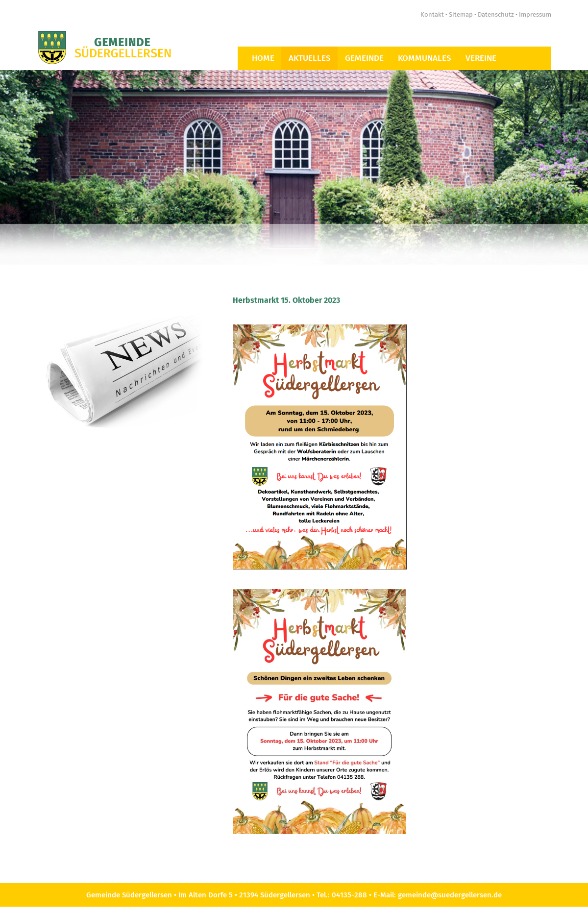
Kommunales (425, 58)
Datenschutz (496, 14)
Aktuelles (310, 58)
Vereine (481, 58)
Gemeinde (364, 58)
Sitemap (461, 14)
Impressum (535, 14)
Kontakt (432, 14)
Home (263, 58)
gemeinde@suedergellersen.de (450, 895)
